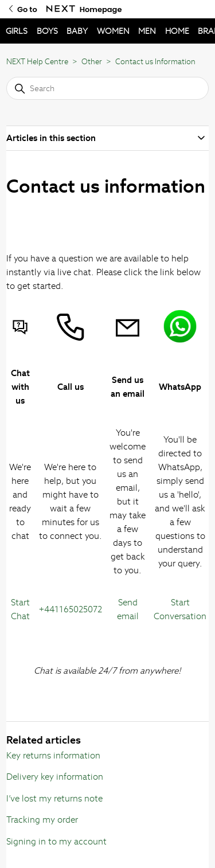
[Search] (107, 88)
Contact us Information (155, 62)
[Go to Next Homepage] (61, 9)
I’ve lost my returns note (54, 798)
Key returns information (53, 755)
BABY (77, 31)
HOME (177, 31)
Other (92, 62)
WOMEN (113, 31)
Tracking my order (42, 820)
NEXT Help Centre (37, 62)
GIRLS (17, 31)
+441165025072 (71, 609)
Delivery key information (55, 777)
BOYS (47, 31)
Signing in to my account (56, 841)
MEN (147, 31)
